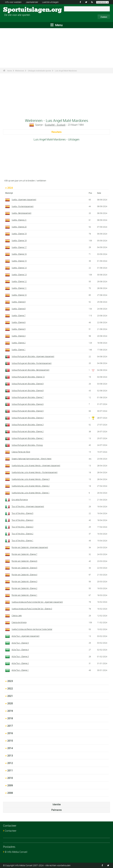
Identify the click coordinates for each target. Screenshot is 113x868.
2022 (10, 688)
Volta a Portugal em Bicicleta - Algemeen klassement (33, 356)
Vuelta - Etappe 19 (19, 234)
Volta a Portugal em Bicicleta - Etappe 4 (28, 418)
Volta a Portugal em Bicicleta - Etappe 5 (28, 411)
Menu (56, 25)
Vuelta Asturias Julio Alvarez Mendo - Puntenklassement (35, 472)
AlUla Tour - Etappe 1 (20, 670)
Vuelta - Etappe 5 (19, 329)
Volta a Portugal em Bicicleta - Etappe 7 (28, 397)
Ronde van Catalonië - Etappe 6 (24, 561)
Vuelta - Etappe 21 (19, 220)
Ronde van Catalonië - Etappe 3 (24, 581)
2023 (10, 681)
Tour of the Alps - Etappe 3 (22, 527)
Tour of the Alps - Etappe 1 (22, 540)
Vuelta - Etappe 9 (19, 302)
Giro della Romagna (20, 499)
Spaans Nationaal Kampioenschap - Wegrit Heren (32, 459)
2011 (10, 770)
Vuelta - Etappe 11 (19, 288)
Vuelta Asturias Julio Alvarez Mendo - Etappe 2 (31, 486)
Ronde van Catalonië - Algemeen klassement (30, 547)
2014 (10, 748)
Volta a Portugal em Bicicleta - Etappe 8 (28, 390)
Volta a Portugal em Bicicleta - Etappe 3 (28, 424)
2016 (10, 733)
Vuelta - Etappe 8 (19, 309)
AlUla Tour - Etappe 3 (20, 656)
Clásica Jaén (17, 615)
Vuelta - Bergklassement (21, 213)
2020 (10, 703)
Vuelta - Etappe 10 (19, 295)
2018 (10, 718)
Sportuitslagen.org (15, 10)
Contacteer (11, 831)
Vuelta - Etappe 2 (19, 343)
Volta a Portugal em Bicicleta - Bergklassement (30, 370)
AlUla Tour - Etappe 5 (20, 643)
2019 (10, 711)
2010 (10, 778)
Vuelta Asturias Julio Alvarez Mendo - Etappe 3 (31, 479)
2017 (10, 726)
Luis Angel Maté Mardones (66, 71)
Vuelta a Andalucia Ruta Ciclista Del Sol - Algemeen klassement (37, 602)
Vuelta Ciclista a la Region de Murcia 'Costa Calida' (32, 629)
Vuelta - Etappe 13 (19, 274)
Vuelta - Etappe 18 (19, 240)
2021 (10, 696)
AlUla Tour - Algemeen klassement (26, 636)
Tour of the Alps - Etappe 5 (22, 513)
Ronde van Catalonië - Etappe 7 (24, 554)
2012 (10, 763)
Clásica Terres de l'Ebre (21, 452)
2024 (10, 188)
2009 (10, 785)
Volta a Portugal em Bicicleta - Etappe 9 (28, 384)
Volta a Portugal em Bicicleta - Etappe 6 (28, 404)
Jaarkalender (32, 2)
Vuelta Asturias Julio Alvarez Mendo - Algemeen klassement (36, 465)
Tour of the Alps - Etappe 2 (22, 534)
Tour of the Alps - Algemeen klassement (28, 506)
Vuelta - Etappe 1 (19, 349)
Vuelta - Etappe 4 (19, 336)
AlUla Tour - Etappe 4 (20, 650)
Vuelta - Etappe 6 (19, 322)
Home (10, 71)
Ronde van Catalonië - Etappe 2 (24, 588)
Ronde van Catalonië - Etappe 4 (24, 575)
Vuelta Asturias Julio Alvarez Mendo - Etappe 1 (31, 493)
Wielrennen (20, 71)
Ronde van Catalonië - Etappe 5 (24, 568)
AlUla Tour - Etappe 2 (20, 663)
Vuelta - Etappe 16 (19, 254)
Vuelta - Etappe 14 (19, 268)
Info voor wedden (13, 2)
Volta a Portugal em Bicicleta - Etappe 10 (28, 377)
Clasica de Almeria (19, 622)
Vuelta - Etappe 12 (19, 281)
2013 (10, 756)
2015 (10, 741)
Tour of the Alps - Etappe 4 (22, 520)
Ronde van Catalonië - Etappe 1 (24, 595)
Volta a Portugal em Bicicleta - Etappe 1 (28, 438)
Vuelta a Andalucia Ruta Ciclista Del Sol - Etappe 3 (32, 609)
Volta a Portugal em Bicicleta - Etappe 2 (28, 431)
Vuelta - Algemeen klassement (24, 199)
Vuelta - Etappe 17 (19, 247)
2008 (10, 793)
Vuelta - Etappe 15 (19, 261)
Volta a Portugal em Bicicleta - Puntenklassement (32, 363)
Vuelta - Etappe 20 (19, 227)
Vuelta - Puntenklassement (23, 206)
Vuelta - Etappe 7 (19, 315)
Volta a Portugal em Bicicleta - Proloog (27, 445)
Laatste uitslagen (50, 2)
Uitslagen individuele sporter (39, 71)
